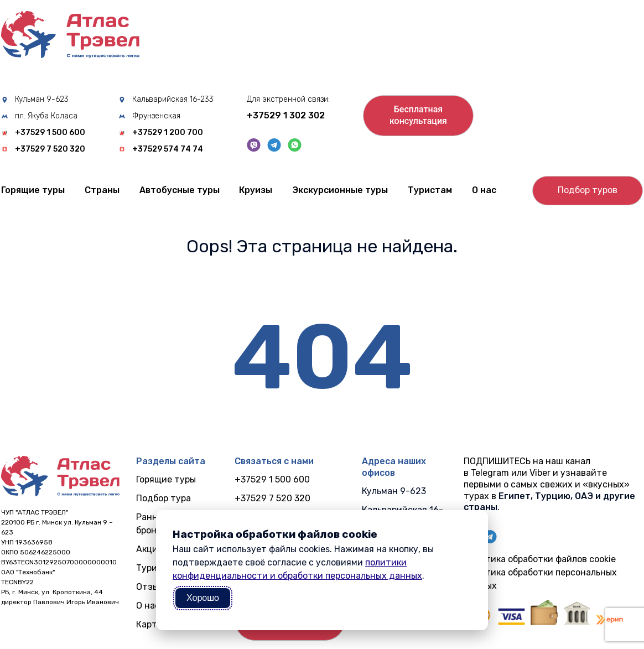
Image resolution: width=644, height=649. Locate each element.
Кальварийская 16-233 (173, 100)
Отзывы (153, 587)
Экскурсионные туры (340, 190)
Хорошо (203, 598)
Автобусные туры (180, 190)
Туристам (430, 190)
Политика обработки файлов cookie (540, 559)
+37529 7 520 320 (50, 149)
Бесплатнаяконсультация (418, 115)
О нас (484, 190)
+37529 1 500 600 (50, 133)
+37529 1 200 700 (168, 133)
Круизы (256, 190)
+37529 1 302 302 (286, 115)
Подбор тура (163, 498)
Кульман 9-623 (42, 100)
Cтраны (102, 190)
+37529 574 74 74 (168, 149)
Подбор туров (588, 190)
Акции (150, 549)
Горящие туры (33, 190)
